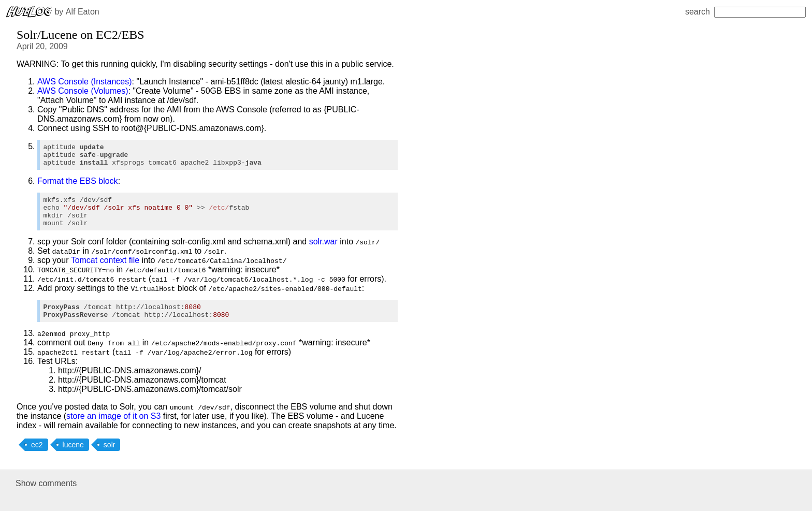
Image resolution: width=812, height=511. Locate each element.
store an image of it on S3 (113, 430)
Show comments (46, 497)
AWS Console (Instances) (85, 82)
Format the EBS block (78, 186)
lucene (73, 459)
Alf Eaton (83, 12)
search (745, 12)
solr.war (323, 252)
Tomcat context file (105, 271)
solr (110, 459)
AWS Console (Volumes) (83, 91)
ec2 (37, 459)
